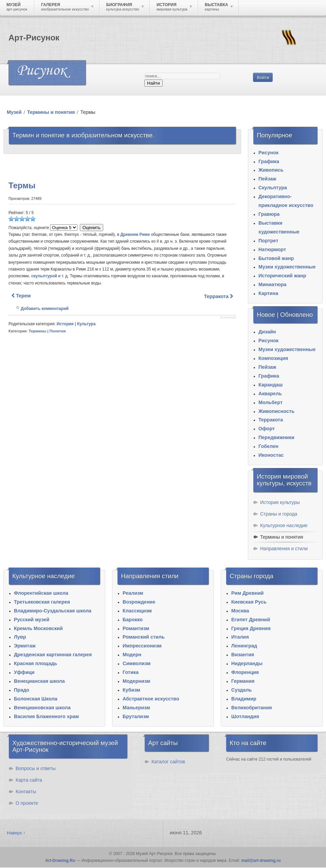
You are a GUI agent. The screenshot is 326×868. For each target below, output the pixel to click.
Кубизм (131, 690)
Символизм (137, 663)
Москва (240, 611)
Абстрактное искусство (151, 699)
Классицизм (137, 611)
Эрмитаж (25, 646)
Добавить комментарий (45, 309)
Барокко (133, 620)
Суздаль (242, 690)
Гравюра (269, 214)
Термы (22, 185)
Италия (240, 637)
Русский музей (32, 620)
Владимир (244, 699)
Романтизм (136, 628)
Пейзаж (267, 179)
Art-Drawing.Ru (60, 861)
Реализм (133, 593)
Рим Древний (247, 593)
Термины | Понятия (47, 331)
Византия (243, 655)
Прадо (22, 690)
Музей (14, 112)
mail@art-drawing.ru (261, 861)
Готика (131, 672)
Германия (243, 681)
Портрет (268, 241)
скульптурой (44, 276)
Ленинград (244, 646)
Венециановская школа (42, 708)
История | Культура (76, 324)
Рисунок (268, 153)
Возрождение (139, 602)
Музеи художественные (287, 267)
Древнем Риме (135, 235)
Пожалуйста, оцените (29, 228)
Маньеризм (136, 708)
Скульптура (273, 188)
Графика (269, 161)
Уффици (24, 672)
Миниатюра (273, 284)
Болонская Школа (36, 699)
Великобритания (252, 708)
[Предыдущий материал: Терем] (21, 296)
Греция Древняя (251, 628)
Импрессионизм (142, 646)
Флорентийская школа (41, 593)
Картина (268, 293)
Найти (153, 83)
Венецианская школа (39, 681)
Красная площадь (35, 663)
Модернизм (137, 681)
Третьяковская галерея (42, 602)
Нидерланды (247, 663)
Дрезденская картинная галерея (53, 655)
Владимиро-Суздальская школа (53, 611)
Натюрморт (272, 249)
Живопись (271, 170)
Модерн (132, 655)
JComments (228, 317)
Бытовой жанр (276, 258)
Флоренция (245, 672)
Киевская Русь (249, 602)
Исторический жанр (282, 276)
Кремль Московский (38, 628)
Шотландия (245, 716)
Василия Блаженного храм (46, 716)
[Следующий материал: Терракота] (219, 296)
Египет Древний (251, 620)
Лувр (20, 637)
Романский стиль (144, 637)
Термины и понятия (51, 112)
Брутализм (136, 716)
